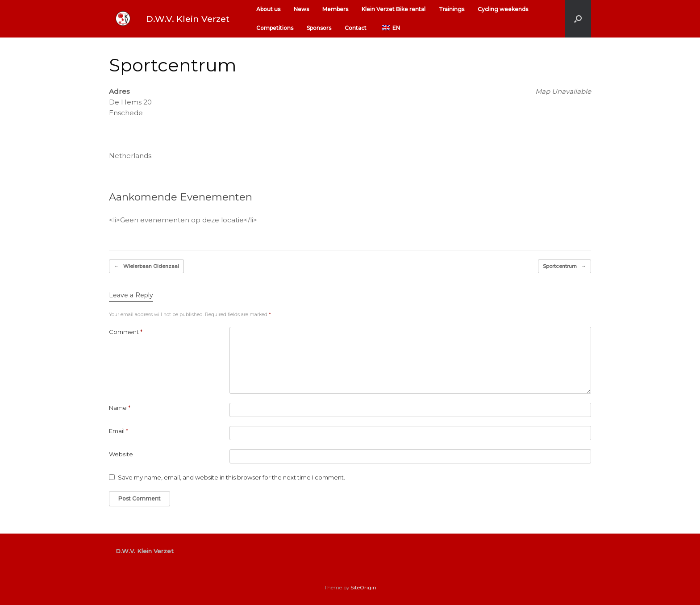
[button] (578, 19)
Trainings (452, 9)
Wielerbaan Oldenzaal (146, 266)
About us (268, 9)
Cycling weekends (503, 9)
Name (120, 408)
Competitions (275, 28)
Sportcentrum (565, 266)
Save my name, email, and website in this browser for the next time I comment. (231, 477)
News (301, 9)
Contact (356, 28)
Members (335, 9)
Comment (126, 332)
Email (119, 431)
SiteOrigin (363, 588)
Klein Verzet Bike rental (394, 9)
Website (121, 454)
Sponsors (319, 28)
